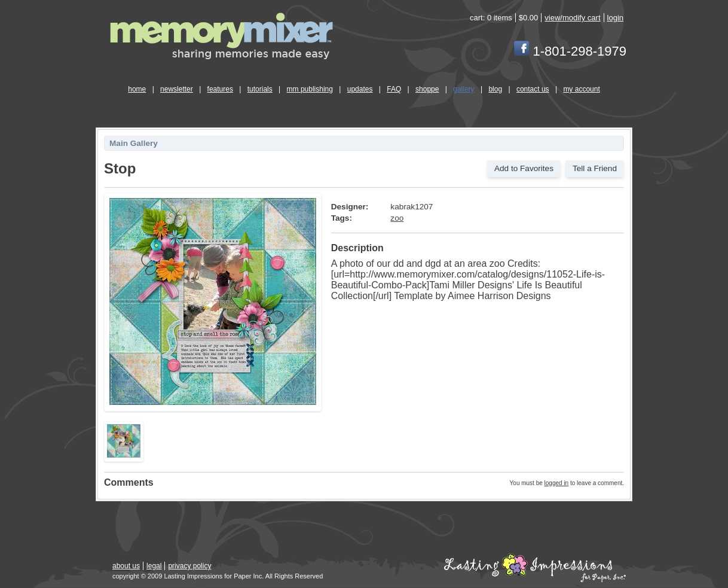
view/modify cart (572, 18)
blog (495, 89)
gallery (464, 89)
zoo (397, 218)
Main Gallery (134, 143)
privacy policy (189, 566)
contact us (533, 89)
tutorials (260, 89)
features (220, 89)
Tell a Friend (595, 168)
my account (581, 89)
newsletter (177, 89)
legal (154, 566)
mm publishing (310, 89)
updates (360, 89)
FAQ (394, 89)
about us (126, 566)
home (137, 89)
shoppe (427, 89)
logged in (557, 483)
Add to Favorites (524, 168)
